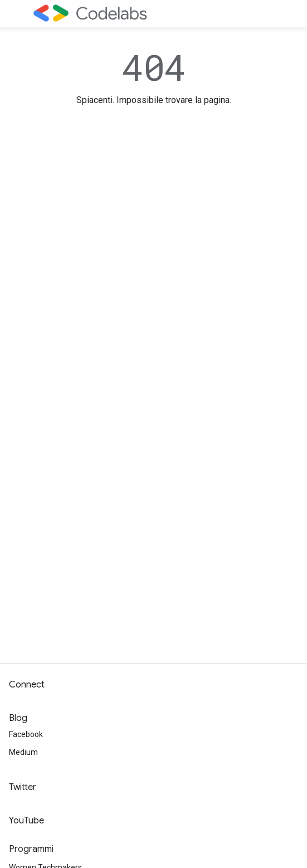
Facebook (26, 734)
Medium (23, 752)
